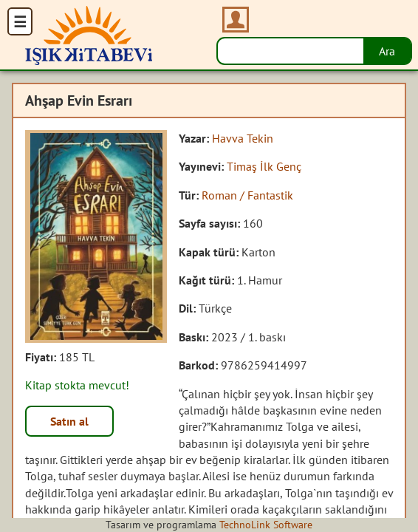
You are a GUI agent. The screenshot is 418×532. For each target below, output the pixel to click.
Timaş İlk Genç (264, 166)
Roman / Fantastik (247, 195)
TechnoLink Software (266, 525)
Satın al (69, 421)
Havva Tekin (243, 138)
